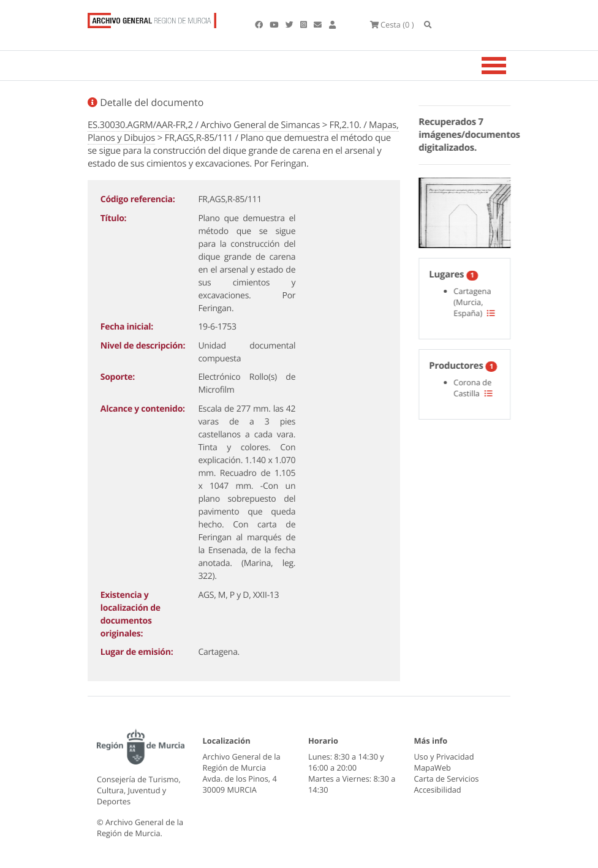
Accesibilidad (438, 790)
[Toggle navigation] (509, 66)
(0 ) (392, 25)
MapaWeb (433, 768)
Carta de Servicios (447, 779)
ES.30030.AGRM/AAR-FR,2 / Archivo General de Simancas (204, 125)
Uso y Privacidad (444, 757)
